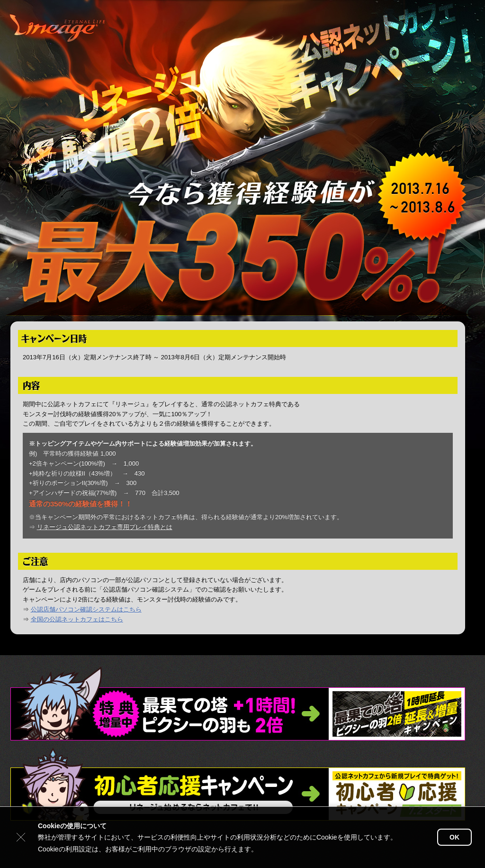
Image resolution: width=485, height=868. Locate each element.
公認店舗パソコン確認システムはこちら (86, 609)
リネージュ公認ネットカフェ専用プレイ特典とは (105, 527)
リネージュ (58, 29)
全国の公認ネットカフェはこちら (77, 619)
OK (454, 837)
